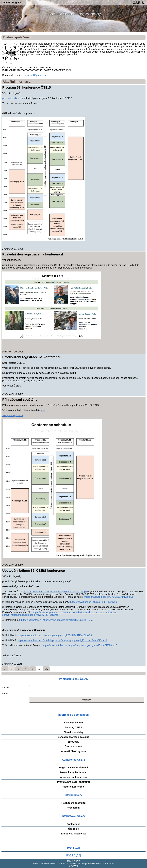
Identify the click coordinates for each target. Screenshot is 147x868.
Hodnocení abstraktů (74, 803)
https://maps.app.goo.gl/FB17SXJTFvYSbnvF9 (67, 635)
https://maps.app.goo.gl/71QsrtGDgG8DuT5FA (68, 620)
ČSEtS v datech (73, 747)
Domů (6, 2)
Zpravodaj (73, 742)
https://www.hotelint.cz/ (55, 645)
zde (43, 410)
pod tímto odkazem (13, 98)
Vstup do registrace (13, 415)
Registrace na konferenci (73, 768)
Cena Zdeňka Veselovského (73, 737)
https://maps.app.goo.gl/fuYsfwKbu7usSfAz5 (35, 615)
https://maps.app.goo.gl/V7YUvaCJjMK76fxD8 (109, 597)
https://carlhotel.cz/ (31, 620)
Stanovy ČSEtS (74, 727)
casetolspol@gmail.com (34, 75)
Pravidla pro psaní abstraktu (73, 782)
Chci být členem (73, 723)
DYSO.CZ (73, 866)
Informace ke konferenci (73, 777)
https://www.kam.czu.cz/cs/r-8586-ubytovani (94, 602)
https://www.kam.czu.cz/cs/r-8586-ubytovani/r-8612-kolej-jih (55, 592)
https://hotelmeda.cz (29, 635)
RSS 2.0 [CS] (73, 855)
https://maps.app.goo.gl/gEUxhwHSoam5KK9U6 (81, 640)
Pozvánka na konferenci (73, 772)
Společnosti (73, 824)
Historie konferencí (73, 787)
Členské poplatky (73, 732)
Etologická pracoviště (74, 834)
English (17, 2)
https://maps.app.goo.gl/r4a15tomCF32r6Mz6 (93, 645)
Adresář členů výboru (73, 751)
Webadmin (74, 808)
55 (46, 669)
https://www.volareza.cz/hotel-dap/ (36, 640)
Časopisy (73, 829)
